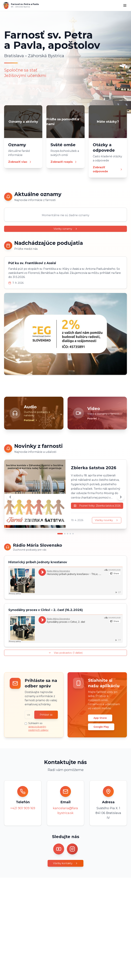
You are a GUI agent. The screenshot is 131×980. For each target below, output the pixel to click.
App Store (100, 718)
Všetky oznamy (66, 229)
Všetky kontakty (65, 863)
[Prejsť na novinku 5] (73, 534)
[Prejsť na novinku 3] (68, 534)
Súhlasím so (38, 727)
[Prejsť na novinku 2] (65, 534)
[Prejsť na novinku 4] (70, 534)
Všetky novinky (107, 520)
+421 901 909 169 (23, 808)
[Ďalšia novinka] (121, 497)
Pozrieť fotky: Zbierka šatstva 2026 (97, 506)
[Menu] (125, 5)
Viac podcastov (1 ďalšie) (65, 653)
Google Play (101, 727)
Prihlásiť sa (46, 715)
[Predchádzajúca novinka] (10, 497)
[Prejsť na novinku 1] (60, 534)
